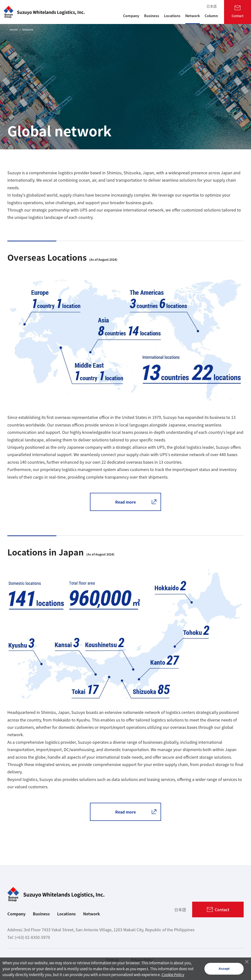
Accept (224, 969)
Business (41, 914)
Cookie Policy (173, 974)
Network (92, 914)
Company (16, 914)
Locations (66, 914)
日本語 (212, 6)
